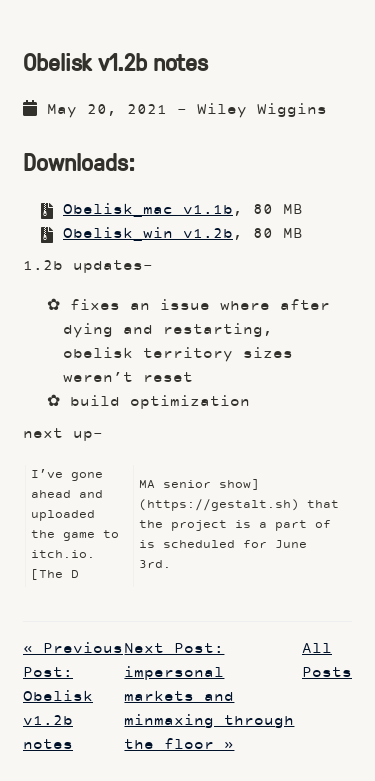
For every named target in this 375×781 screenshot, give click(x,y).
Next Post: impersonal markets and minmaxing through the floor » (209, 697)
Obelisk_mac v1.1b (148, 210)
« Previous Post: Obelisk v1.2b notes (73, 697)
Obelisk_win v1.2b (148, 234)
